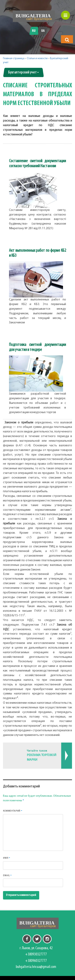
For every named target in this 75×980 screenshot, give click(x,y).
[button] (67, 40)
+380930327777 (36, 954)
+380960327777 (36, 961)
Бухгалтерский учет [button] (23, 72)
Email (7, 875)
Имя (7, 858)
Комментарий (13, 811)
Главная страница (14, 58)
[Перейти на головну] (34, 16)
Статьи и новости (37, 58)
